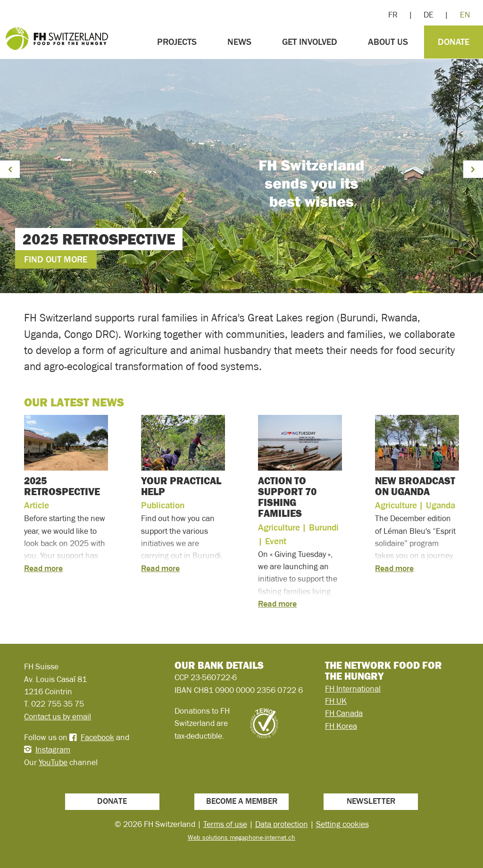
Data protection (282, 824)
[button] (10, 169)
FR (393, 15)
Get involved (310, 42)
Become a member (242, 801)
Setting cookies (342, 824)
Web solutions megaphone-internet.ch (241, 837)
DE (429, 15)
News (239, 42)
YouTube (53, 762)
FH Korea (341, 726)
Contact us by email (58, 716)
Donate (454, 42)
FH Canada (344, 713)
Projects (177, 42)
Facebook (97, 737)
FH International (353, 689)
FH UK (336, 701)
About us (388, 42)
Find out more (56, 259)
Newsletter (371, 801)
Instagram (53, 750)
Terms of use (225, 824)
